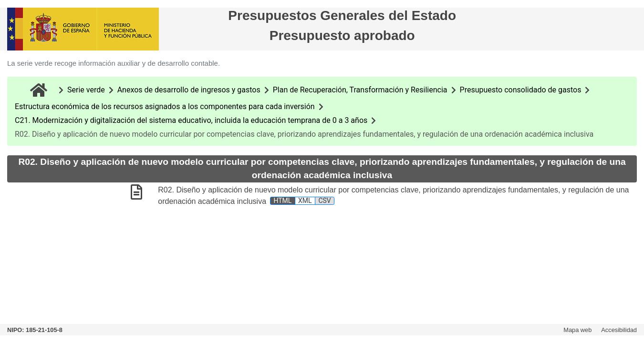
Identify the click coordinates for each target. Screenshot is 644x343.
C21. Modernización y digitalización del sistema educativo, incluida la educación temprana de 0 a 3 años (191, 120)
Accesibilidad (619, 330)
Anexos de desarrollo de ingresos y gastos (189, 90)
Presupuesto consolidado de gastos (521, 90)
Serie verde (86, 90)
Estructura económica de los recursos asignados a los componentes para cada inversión (165, 106)
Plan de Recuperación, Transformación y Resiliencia (360, 90)
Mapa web (577, 330)
